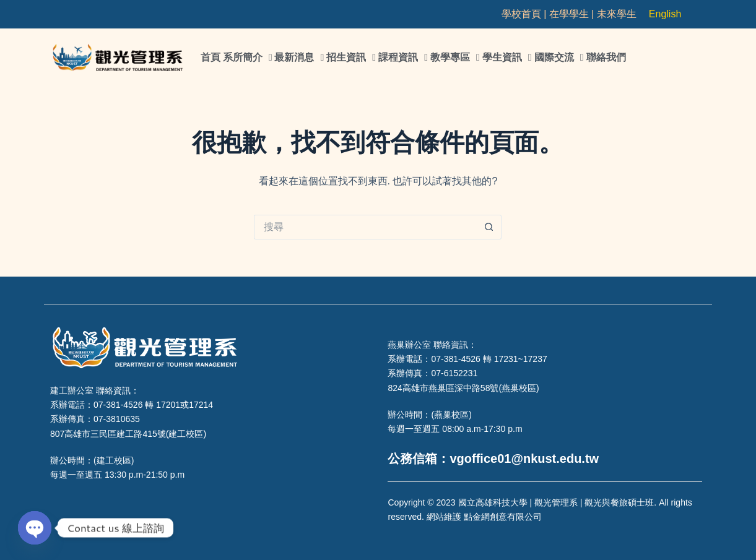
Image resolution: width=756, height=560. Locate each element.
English (665, 14)
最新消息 (299, 58)
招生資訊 (351, 58)
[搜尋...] (365, 227)
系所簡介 (248, 58)
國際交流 (559, 58)
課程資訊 (403, 58)
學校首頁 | (525, 14)
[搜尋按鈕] (489, 227)
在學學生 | (573, 14)
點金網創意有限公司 (503, 517)
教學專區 (455, 58)
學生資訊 (507, 58)
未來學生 (617, 14)
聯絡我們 (606, 57)
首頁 (211, 57)
